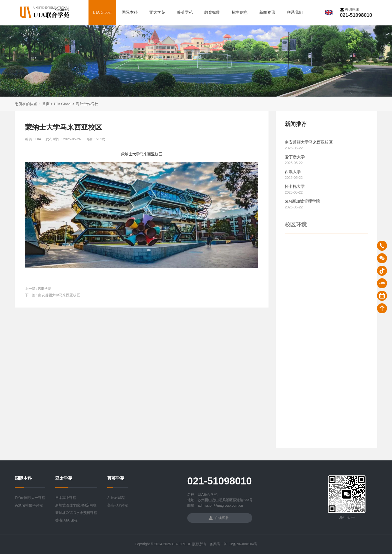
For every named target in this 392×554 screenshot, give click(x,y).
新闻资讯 (267, 12)
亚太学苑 (157, 12)
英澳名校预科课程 (29, 505)
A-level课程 (116, 498)
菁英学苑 (185, 12)
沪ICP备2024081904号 (240, 544)
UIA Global (102, 12)
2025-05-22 (294, 150)
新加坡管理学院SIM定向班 (76, 505)
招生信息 (240, 12)
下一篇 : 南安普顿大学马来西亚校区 (53, 295)
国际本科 (130, 12)
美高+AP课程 (117, 505)
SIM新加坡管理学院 (302, 203)
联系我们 (295, 12)
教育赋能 (212, 12)
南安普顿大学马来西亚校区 (309, 144)
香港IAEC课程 (66, 520)
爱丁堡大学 (295, 159)
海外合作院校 (87, 104)
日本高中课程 (66, 498)
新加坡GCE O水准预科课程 (76, 513)
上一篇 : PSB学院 (38, 289)
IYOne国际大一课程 (30, 498)
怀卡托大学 (295, 188)
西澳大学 (293, 173)
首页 (46, 104)
